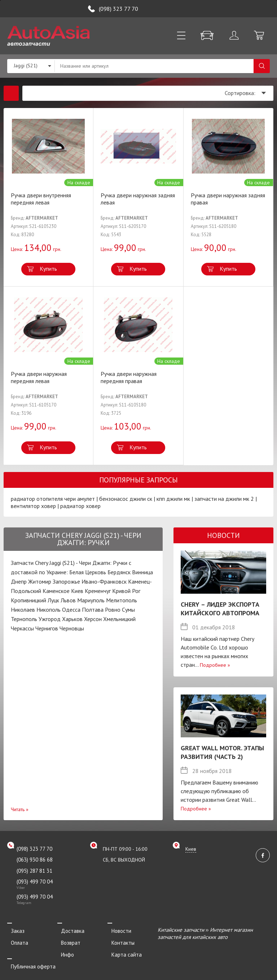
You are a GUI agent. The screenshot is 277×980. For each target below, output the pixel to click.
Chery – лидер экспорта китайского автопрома (220, 609)
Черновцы (72, 628)
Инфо (64, 949)
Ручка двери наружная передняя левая (39, 377)
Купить (48, 269)
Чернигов (47, 628)
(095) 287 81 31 (34, 871)
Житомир (40, 581)
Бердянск (119, 572)
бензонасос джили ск (126, 499)
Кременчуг (98, 591)
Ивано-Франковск (104, 581)
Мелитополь (122, 600)
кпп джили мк (173, 499)
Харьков (72, 619)
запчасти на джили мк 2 (224, 499)
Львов (68, 600)
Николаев (23, 610)
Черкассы (22, 628)
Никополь (49, 610)
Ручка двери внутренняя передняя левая (41, 199)
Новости (117, 930)
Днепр (19, 581)
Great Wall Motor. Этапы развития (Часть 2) (222, 752)
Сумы (128, 610)
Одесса (71, 610)
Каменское (56, 591)
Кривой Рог (126, 591)
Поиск (262, 66)
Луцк (53, 600)
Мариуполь (91, 600)
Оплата (16, 939)
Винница (142, 572)
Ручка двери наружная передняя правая (129, 377)
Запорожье (66, 581)
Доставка (69, 930)
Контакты (119, 939)
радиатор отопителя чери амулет (53, 499)
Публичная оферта (30, 959)
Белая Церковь (88, 572)
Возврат (67, 939)
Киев (77, 591)
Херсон (93, 619)
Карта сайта (123, 949)
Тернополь (24, 619)
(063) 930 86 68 (35, 860)
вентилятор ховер (33, 506)
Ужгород (50, 619)
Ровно (113, 610)
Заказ (14, 930)
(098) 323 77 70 (118, 9)
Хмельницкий (119, 619)
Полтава (93, 610)
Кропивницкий (28, 600)
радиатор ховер (80, 506)
